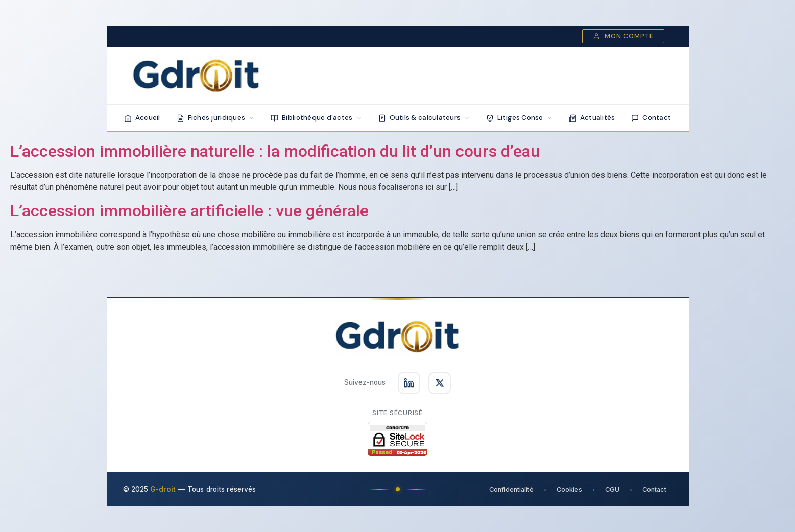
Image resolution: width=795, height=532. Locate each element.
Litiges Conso (519, 118)
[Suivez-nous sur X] (440, 383)
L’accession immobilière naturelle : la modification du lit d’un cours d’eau (275, 151)
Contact (651, 118)
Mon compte (623, 36)
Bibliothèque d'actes (316, 118)
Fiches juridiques (216, 118)
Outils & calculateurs (424, 118)
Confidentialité (511, 489)
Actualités (592, 118)
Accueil (142, 118)
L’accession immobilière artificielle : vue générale (189, 211)
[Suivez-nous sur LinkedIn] (409, 383)
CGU (612, 489)
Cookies (569, 489)
